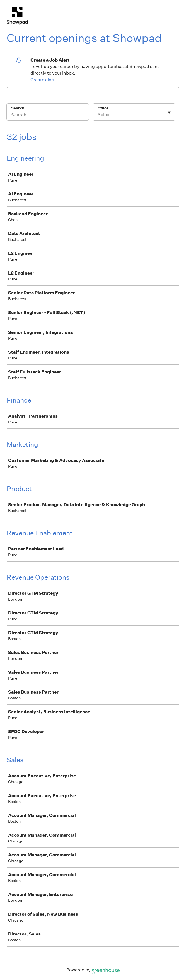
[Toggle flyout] (169, 112)
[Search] (48, 116)
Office (103, 108)
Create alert (43, 80)
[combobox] (98, 115)
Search (18, 108)
